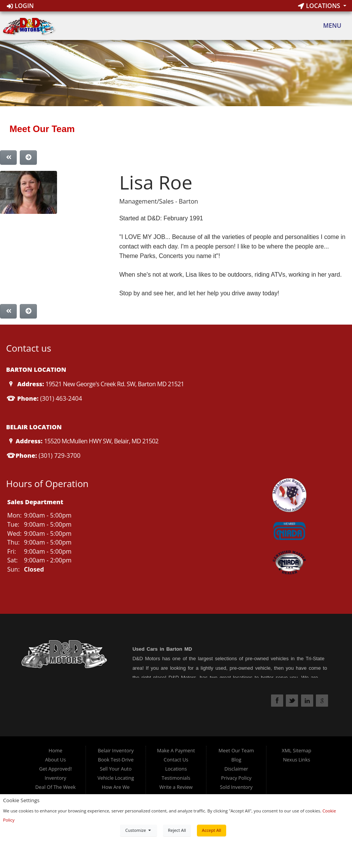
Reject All (177, 830)
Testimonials (176, 778)
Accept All (212, 830)
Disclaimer (236, 769)
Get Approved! (55, 769)
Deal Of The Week (55, 787)
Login (20, 6)
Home (55, 750)
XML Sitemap (297, 750)
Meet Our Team (236, 750)
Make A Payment (176, 750)
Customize (138, 830)
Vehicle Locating (116, 778)
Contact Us (176, 760)
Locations (320, 6)
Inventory (55, 778)
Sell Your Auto (116, 769)
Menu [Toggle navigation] (328, 26)
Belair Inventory (116, 750)
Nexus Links (296, 760)
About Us (55, 760)
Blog (236, 760)
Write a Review (176, 787)
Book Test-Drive (116, 760)
